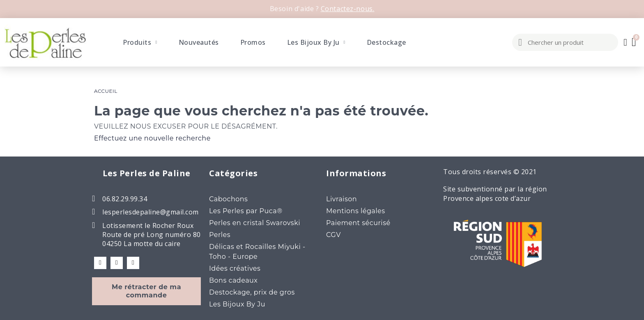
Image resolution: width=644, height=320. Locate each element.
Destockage (386, 42)
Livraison (342, 199)
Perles (220, 235)
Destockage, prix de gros (252, 292)
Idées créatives (235, 268)
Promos (253, 42)
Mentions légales (356, 211)
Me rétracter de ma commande (146, 291)
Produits (140, 42)
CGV (333, 235)
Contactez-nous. (348, 9)
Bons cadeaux (233, 280)
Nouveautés (199, 42)
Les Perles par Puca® (246, 211)
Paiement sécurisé (358, 223)
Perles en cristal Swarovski (255, 223)
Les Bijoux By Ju (316, 42)
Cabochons (228, 199)
